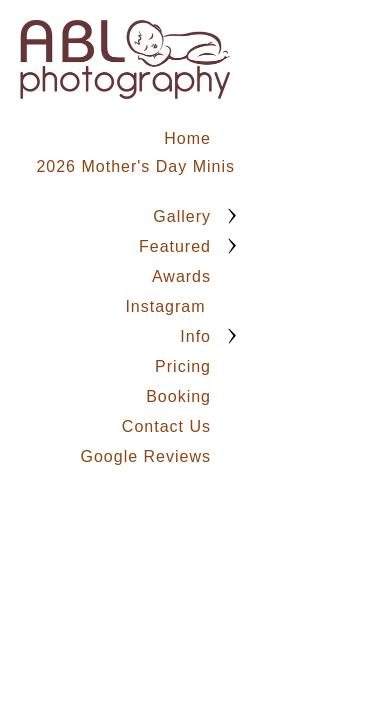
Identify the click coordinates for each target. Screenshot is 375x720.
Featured (175, 246)
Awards (181, 276)
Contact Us (166, 426)
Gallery (182, 216)
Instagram (168, 306)
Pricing (183, 366)
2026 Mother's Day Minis (135, 166)
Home (187, 138)
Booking (178, 396)
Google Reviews (146, 456)
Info (195, 336)
